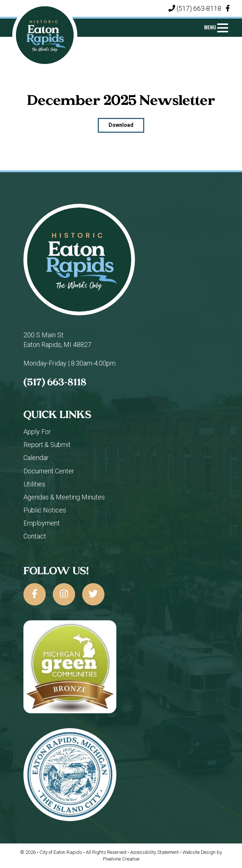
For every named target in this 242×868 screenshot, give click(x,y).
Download (121, 125)
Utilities (34, 484)
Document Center (49, 471)
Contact (35, 536)
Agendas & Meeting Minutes (64, 497)
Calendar (36, 458)
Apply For (37, 432)
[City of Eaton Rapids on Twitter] (93, 594)
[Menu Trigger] (216, 27)
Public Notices (45, 510)
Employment (42, 523)
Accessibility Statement (155, 852)
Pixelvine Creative (121, 859)
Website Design (200, 852)
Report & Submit (47, 445)
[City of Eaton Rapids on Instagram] (64, 594)
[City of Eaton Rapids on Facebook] (35, 594)
